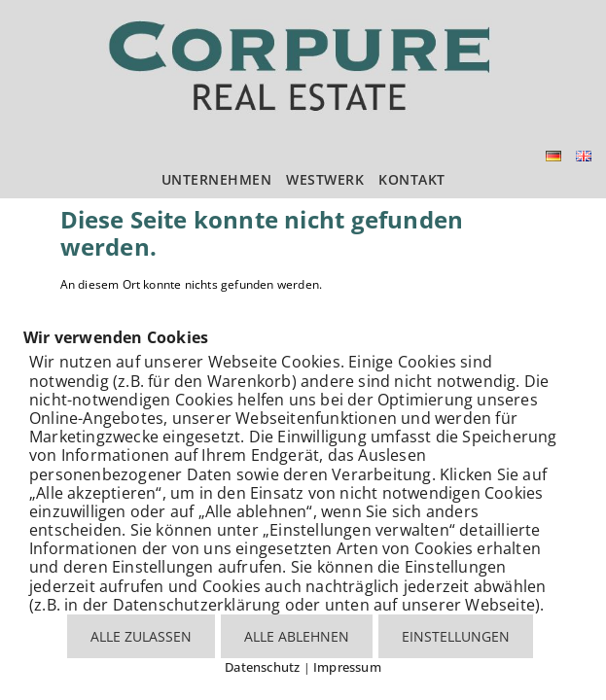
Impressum (347, 667)
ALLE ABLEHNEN (297, 636)
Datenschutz (262, 667)
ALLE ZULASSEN (141, 636)
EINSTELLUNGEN (456, 636)
